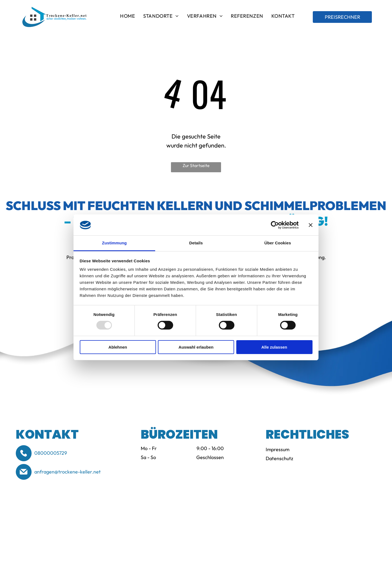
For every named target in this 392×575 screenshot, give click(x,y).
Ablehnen (118, 347)
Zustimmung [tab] (114, 243)
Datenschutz (279, 458)
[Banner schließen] (311, 225)
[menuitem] (128, 17)
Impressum (278, 449)
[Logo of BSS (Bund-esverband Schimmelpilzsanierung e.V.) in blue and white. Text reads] (45, 519)
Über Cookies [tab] (278, 243)
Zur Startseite (196, 165)
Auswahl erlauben (196, 347)
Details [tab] (196, 243)
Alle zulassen (274, 347)
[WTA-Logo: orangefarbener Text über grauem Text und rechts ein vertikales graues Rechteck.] (121, 519)
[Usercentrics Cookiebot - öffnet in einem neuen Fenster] (275, 225)
